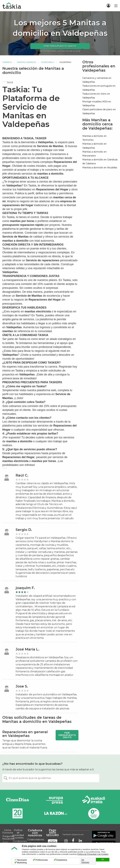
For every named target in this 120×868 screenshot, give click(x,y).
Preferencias (42, 860)
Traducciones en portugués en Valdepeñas (99, 88)
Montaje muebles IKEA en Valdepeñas (97, 104)
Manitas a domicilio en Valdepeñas (94, 146)
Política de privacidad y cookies (18, 834)
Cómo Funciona (8, 831)
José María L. (27, 649)
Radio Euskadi (94, 800)
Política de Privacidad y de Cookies (93, 854)
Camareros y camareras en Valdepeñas (97, 80)
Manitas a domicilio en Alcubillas (100, 168)
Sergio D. (24, 530)
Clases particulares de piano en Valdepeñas (99, 111)
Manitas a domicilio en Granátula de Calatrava (100, 162)
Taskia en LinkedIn (80, 841)
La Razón (56, 814)
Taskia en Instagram (66, 841)
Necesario (22, 860)
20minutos (17, 814)
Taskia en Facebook (73, 841)
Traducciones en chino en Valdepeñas (96, 96)
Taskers (6, 62)
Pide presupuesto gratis (60, 46)
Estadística (62, 860)
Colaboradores (36, 840)
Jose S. (22, 686)
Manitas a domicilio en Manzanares (94, 154)
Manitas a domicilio (27, 62)
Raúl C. (22, 475)
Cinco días (17, 800)
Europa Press (56, 800)
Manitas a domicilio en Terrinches (94, 138)
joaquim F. (25, 588)
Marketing (22, 863)
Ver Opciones (85, 861)
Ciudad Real (47, 62)
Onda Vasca (94, 814)
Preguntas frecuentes (8, 838)
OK (103, 860)
